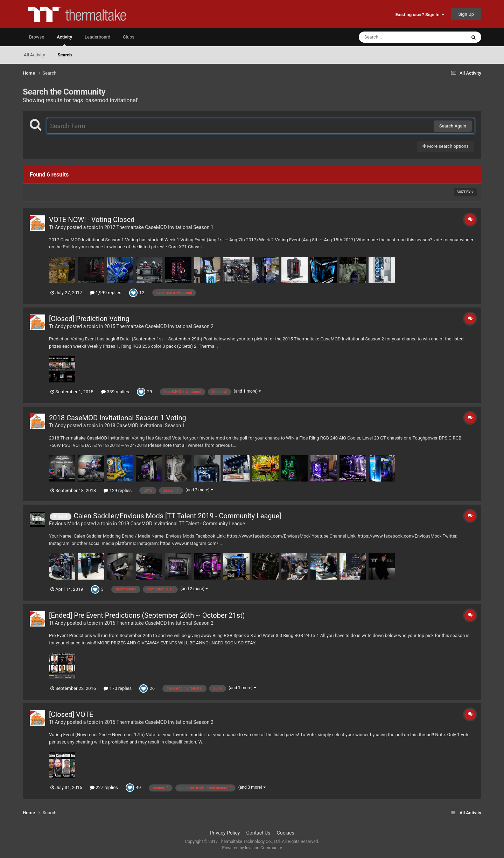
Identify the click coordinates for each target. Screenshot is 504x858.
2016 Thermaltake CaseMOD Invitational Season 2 (159, 623)
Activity (64, 40)
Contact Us (258, 833)
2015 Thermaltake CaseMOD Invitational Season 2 (159, 326)
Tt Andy (57, 227)
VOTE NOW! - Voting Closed (92, 220)
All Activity (34, 55)
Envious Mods (64, 524)
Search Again (453, 126)
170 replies (118, 688)
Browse (37, 37)
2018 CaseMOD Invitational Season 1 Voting (118, 418)
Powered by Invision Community (252, 848)
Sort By (465, 192)
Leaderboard (97, 37)
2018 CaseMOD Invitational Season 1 (145, 425)
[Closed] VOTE (71, 714)
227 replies (104, 787)
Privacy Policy (225, 833)
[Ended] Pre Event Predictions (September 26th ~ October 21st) (147, 615)
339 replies (115, 392)
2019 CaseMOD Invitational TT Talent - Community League (182, 524)
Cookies (286, 833)
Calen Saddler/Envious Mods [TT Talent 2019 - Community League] (178, 516)
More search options (446, 146)
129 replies (118, 490)
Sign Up (466, 14)
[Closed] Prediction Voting (89, 319)
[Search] (395, 37)
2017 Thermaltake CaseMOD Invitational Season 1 (159, 227)
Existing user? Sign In (420, 15)
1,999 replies (106, 293)
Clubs (129, 37)
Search (65, 55)
